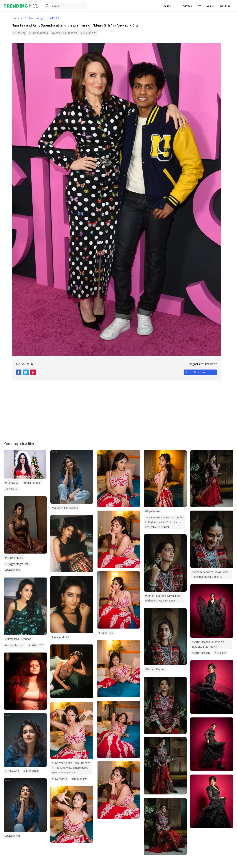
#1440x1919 (12, 570)
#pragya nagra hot (17, 564)
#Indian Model (32, 483)
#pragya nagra (14, 558)
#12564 (55, 18)
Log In (210, 6)
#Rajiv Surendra (38, 33)
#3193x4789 (88, 33)
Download (200, 372)
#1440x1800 (31, 771)
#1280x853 (12, 489)
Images (166, 6)
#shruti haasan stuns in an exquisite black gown (208, 644)
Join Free (225, 6)
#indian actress (14, 645)
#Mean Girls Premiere (64, 33)
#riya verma (59, 779)
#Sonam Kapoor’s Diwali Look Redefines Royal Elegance (210, 574)
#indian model (60, 637)
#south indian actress (65, 508)
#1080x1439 (106, 633)
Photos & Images (35, 18)
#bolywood (12, 771)
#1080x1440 (79, 779)
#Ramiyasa (12, 483)
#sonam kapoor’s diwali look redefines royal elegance (163, 598)
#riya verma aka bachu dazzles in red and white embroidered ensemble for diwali (71, 768)
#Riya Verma (153, 511)
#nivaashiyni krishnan (18, 639)
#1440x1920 (36, 645)
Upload (186, 6)
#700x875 (221, 653)
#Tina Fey (20, 33)
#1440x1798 (12, 836)
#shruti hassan (201, 653)
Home (16, 18)
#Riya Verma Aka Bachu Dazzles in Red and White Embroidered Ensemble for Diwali (164, 522)
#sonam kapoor (155, 669)
